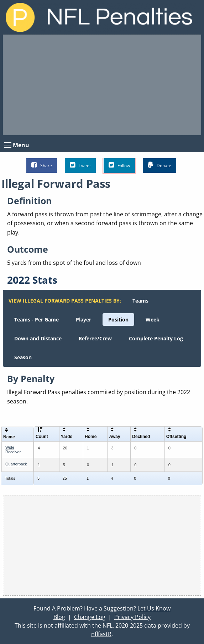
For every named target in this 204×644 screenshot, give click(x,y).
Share (42, 165)
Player (83, 320)
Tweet (80, 165)
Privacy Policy (132, 617)
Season (23, 357)
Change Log (90, 617)
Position (118, 320)
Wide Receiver (13, 450)
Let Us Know (154, 608)
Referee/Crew (95, 338)
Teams (140, 301)
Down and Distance (38, 338)
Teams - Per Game (36, 320)
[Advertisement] (102, 85)
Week (153, 320)
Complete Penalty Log (156, 338)
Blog (59, 617)
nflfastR (101, 634)
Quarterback (16, 464)
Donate (159, 165)
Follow (119, 165)
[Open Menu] (8, 145)
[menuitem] (140, 301)
